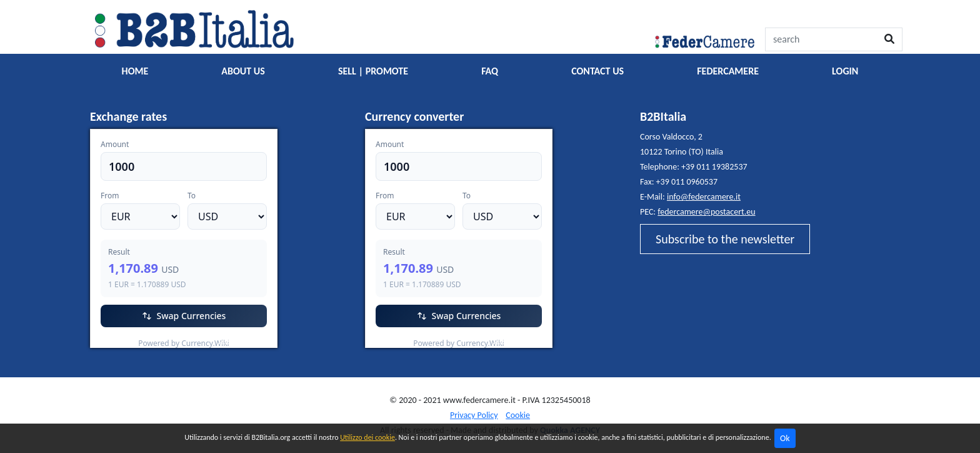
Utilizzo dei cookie (367, 437)
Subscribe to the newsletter (725, 239)
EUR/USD (118, 340)
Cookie (518, 415)
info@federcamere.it (704, 197)
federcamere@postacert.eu (706, 212)
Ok (785, 438)
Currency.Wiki (243, 340)
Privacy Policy (474, 415)
